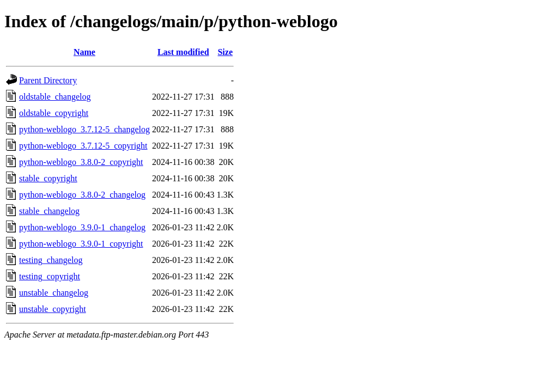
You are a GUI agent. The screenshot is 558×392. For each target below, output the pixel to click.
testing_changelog (51, 260)
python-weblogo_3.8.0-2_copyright (81, 162)
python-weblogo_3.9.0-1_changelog (82, 227)
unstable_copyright (53, 309)
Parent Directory (48, 80)
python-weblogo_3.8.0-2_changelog (82, 195)
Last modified (183, 52)
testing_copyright (50, 276)
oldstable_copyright (54, 113)
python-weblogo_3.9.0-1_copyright (81, 244)
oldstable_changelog (55, 97)
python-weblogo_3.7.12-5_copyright (83, 146)
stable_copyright (48, 178)
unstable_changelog (54, 293)
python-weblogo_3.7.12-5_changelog (84, 129)
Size (225, 52)
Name (84, 52)
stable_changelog (49, 211)
